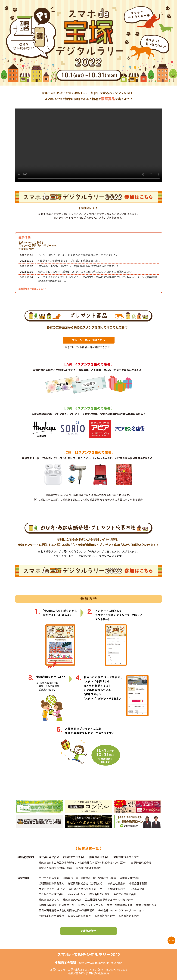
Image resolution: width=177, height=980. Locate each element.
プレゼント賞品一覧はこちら (89, 340)
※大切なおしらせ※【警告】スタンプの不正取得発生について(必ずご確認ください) (85, 272)
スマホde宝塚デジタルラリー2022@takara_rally (38, 247)
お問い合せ (88, 931)
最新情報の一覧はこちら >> (32, 289)
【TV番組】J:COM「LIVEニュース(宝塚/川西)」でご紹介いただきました (78, 266)
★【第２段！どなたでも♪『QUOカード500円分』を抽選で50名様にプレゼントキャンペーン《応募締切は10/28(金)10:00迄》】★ (97, 279)
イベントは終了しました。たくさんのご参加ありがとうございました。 (78, 255)
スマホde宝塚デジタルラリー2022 (89, 955)
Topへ (171, 940)
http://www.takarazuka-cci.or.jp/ (100, 963)
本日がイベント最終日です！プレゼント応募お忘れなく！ (70, 261)
